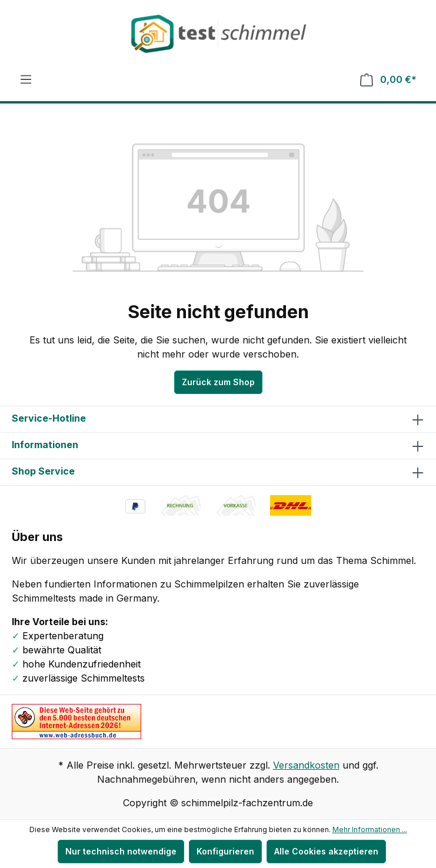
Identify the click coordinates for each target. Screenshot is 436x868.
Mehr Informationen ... (370, 829)
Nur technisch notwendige (121, 851)
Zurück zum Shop (218, 382)
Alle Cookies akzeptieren (326, 851)
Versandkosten (306, 765)
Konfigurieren (225, 851)
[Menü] (26, 79)
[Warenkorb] (388, 80)
